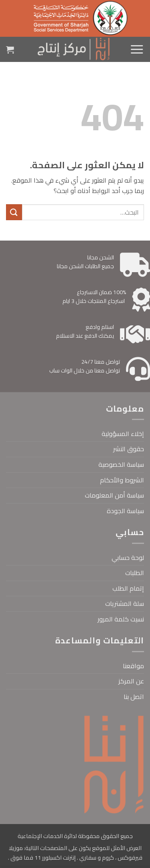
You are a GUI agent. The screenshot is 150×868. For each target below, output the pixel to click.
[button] (137, 50)
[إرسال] (14, 212)
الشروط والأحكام (122, 480)
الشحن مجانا (101, 257)
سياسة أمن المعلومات (114, 495)
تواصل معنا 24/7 (101, 362)
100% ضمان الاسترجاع (101, 292)
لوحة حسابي (128, 557)
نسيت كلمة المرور (121, 619)
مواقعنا (133, 666)
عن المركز (131, 681)
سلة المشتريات (125, 603)
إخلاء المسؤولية (123, 434)
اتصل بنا (134, 697)
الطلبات (135, 573)
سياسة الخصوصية (121, 464)
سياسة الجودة (125, 511)
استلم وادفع (100, 327)
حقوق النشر (129, 449)
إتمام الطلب (128, 588)
